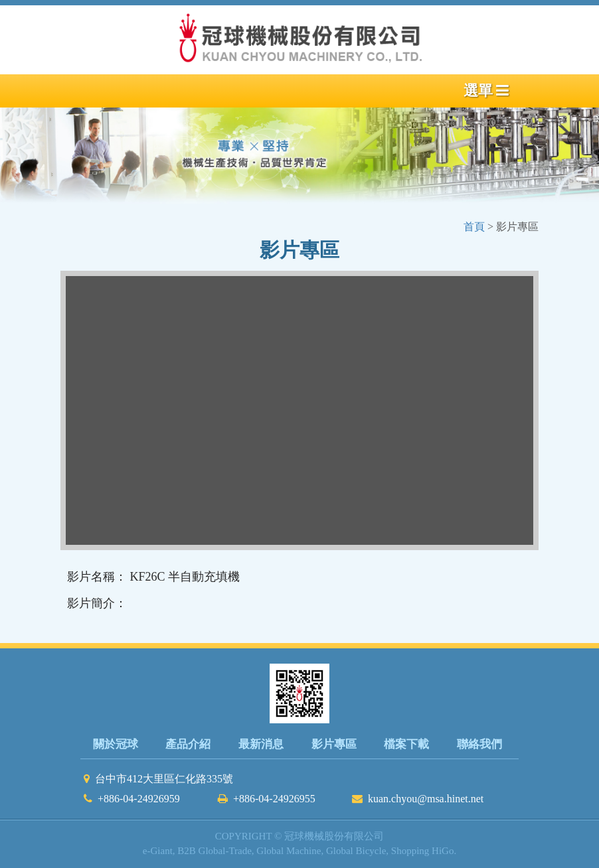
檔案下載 (406, 744)
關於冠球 (116, 744)
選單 (486, 91)
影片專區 (334, 744)
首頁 (475, 227)
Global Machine (289, 851)
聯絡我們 (479, 744)
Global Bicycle (356, 851)
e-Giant (158, 851)
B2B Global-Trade (214, 851)
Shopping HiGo (423, 851)
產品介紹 (188, 744)
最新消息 (261, 744)
